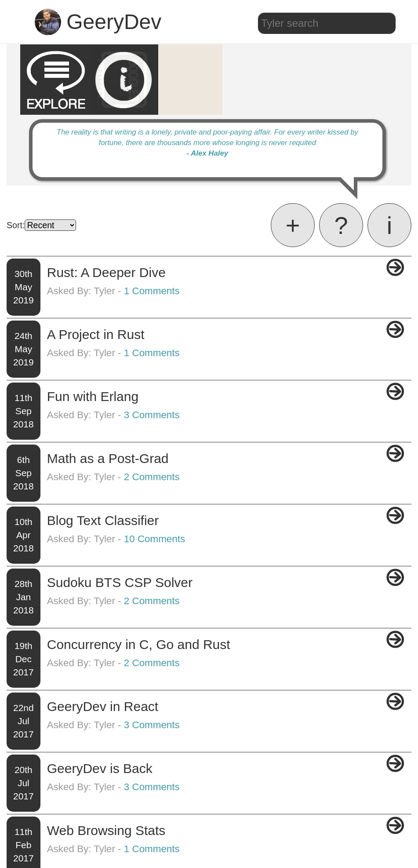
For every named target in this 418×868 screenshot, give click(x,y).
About (218, 855)
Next (396, 819)
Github (268, 855)
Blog (199, 855)
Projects (243, 855)
